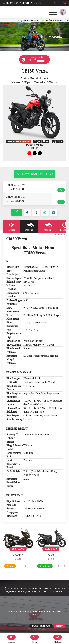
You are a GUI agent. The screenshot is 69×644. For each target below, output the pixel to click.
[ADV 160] (18, 538)
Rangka (47, 226)
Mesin (11, 226)
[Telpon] (55, 3)
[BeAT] (51, 538)
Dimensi (29, 226)
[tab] (29, 153)
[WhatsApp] (64, 3)
